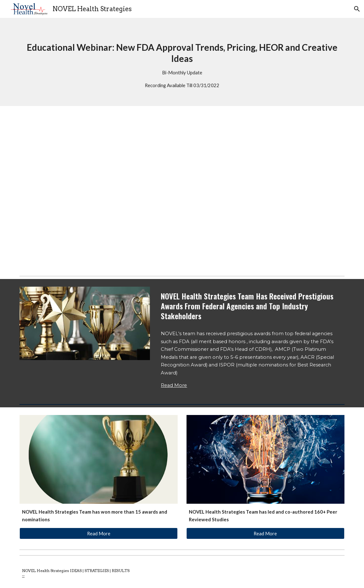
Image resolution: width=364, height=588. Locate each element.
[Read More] (99, 533)
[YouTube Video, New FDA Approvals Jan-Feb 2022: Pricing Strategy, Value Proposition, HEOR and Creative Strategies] (182, 190)
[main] (182, 62)
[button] (356, 9)
